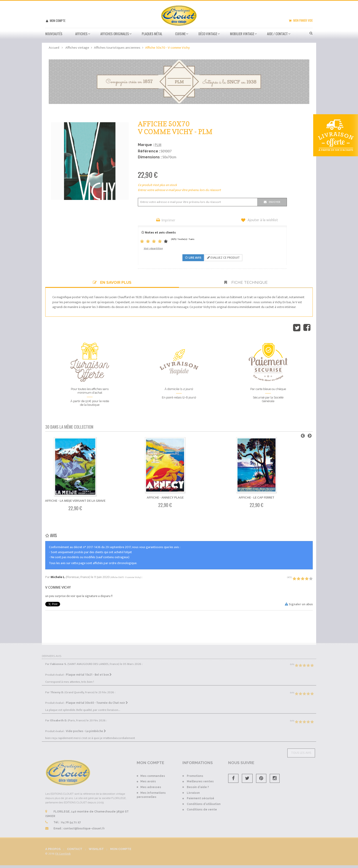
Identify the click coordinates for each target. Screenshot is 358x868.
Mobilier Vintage (242, 34)
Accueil (54, 48)
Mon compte (57, 21)
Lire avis (193, 258)
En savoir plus (112, 282)
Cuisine (180, 34)
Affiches (81, 34)
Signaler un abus (299, 604)
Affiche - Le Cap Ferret (256, 498)
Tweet (297, 328)
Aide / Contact (277, 34)
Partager (307, 328)
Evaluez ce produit (223, 258)
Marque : (146, 145)
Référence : (149, 151)
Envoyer (275, 202)
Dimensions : (150, 157)
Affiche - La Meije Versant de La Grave (75, 501)
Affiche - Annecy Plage (165, 498)
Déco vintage (208, 34)
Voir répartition (153, 248)
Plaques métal (152, 34)
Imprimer (168, 221)
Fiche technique (246, 282)
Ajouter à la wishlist (262, 220)
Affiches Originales (115, 34)
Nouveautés (54, 34)
